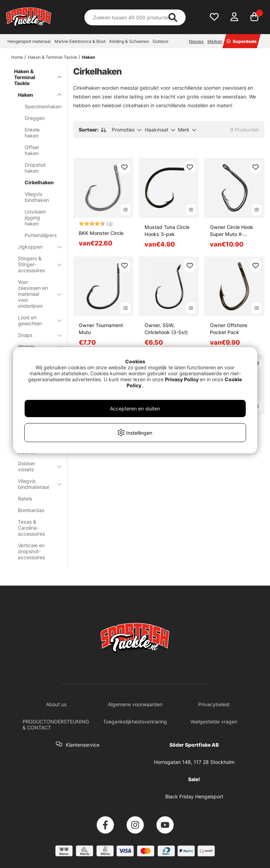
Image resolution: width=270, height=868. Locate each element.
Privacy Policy (182, 379)
